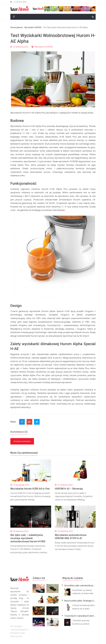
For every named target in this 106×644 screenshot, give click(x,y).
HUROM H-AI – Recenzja (69, 489)
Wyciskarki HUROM (33, 27)
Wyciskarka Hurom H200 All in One (30, 489)
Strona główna (16, 27)
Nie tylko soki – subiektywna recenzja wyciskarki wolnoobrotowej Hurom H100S (28, 538)
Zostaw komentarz (22, 441)
